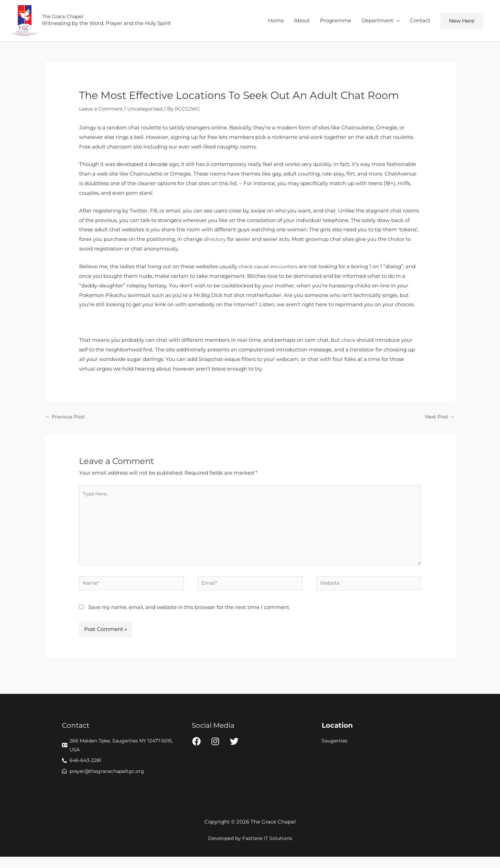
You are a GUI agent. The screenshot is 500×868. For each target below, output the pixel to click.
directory (215, 242)
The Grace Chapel (68, 18)
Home (276, 22)
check (349, 343)
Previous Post (66, 420)
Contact (420, 22)
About (302, 22)
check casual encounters (270, 269)
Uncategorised (149, 111)
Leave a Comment (103, 111)
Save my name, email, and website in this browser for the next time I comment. (189, 616)
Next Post (439, 420)
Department (377, 22)
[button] (462, 22)
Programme (336, 22)
